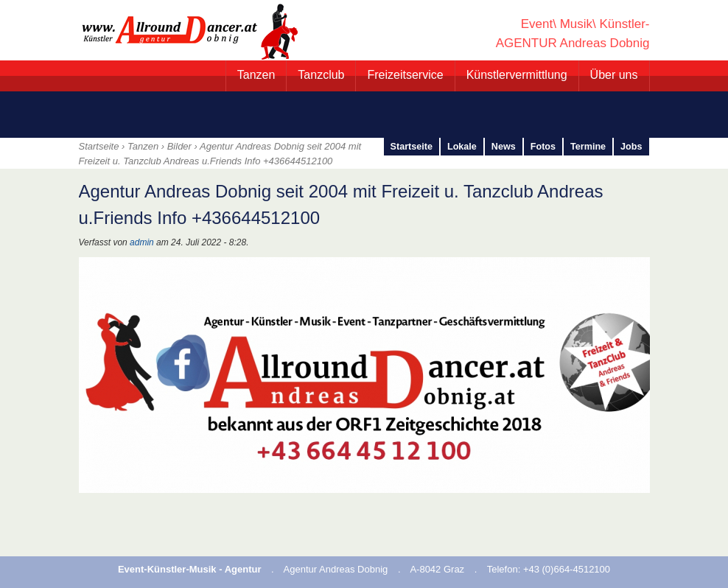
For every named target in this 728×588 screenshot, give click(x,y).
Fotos (543, 147)
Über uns (614, 75)
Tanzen (256, 75)
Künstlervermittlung (517, 75)
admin (142, 242)
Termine (588, 147)
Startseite (412, 147)
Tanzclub (321, 75)
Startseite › (103, 146)
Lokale (462, 147)
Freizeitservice (405, 75)
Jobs (631, 147)
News (504, 147)
